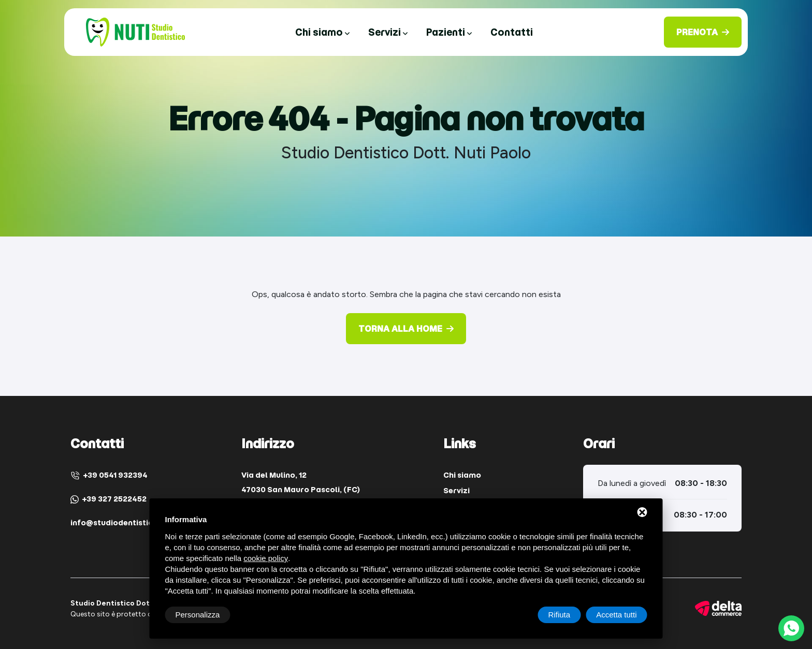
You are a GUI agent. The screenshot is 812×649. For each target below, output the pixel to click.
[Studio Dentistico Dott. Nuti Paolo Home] (135, 31)
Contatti (512, 32)
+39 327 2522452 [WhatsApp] (108, 499)
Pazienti (449, 32)
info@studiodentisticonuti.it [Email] (126, 523)
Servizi (388, 32)
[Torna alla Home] (406, 329)
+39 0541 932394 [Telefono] (109, 475)
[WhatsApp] (791, 628)
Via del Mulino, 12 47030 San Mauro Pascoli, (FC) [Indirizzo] (301, 482)
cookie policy (266, 558)
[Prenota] (703, 32)
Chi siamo (322, 32)
